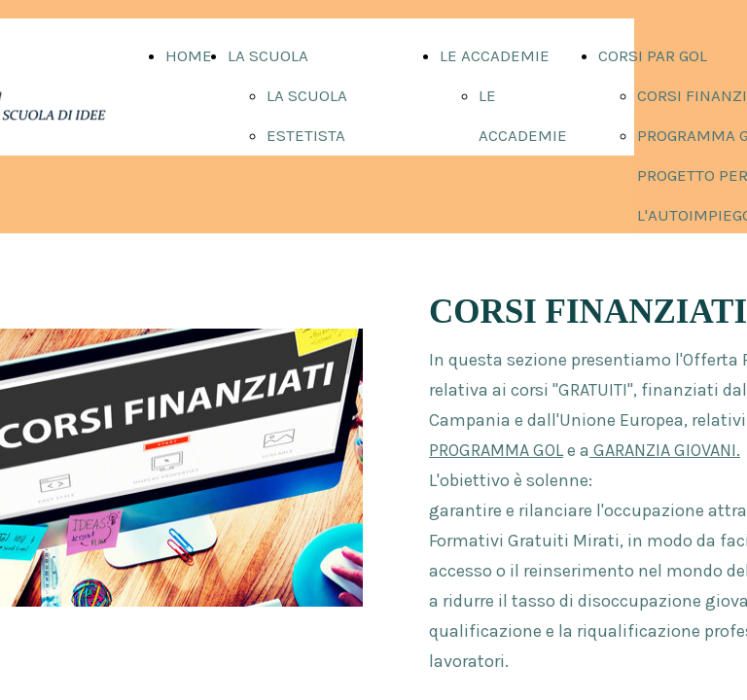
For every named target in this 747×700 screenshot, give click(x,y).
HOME (189, 55)
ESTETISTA (306, 135)
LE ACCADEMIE (495, 55)
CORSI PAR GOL (653, 55)
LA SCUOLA (268, 55)
